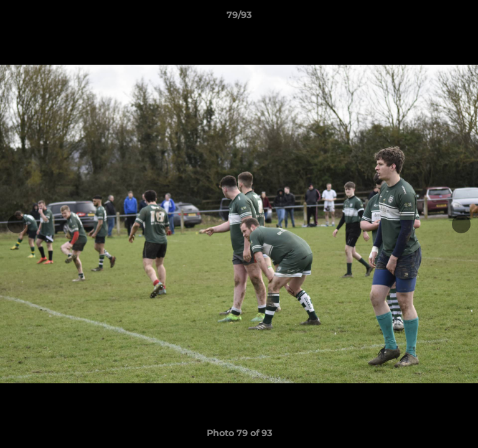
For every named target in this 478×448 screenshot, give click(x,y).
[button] (463, 18)
